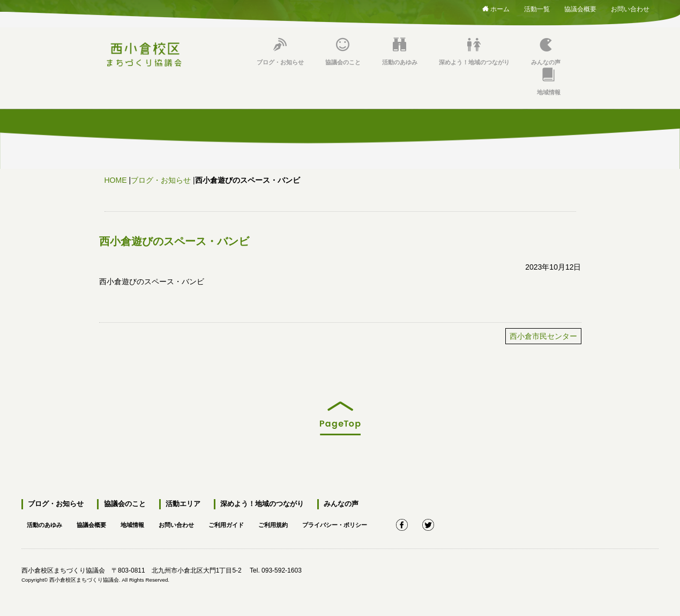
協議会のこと (343, 52)
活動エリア (181, 504)
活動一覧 (537, 7)
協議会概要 (580, 7)
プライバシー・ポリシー (355, 523)
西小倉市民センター (543, 336)
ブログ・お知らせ (280, 52)
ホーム (496, 9)
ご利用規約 (289, 523)
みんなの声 (546, 52)
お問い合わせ (630, 7)
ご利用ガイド (239, 523)
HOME (116, 180)
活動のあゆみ (400, 52)
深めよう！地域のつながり (474, 52)
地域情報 (549, 82)
